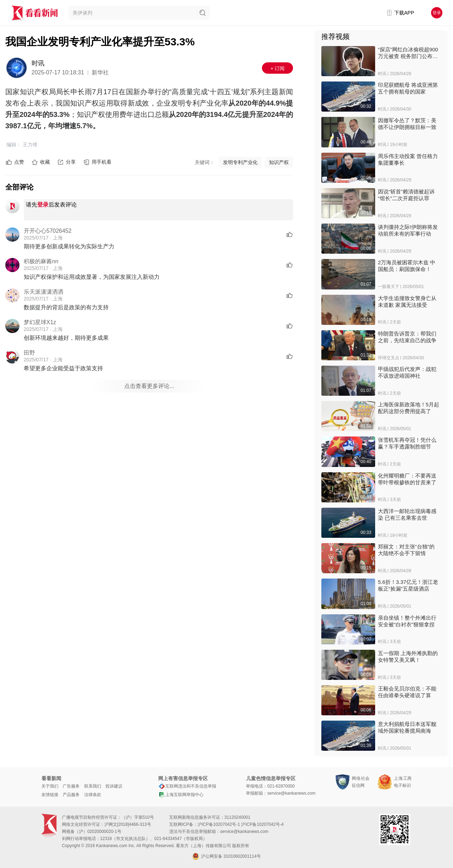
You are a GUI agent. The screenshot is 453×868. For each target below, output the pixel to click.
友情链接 (50, 795)
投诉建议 (114, 786)
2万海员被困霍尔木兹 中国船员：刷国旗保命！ (407, 266)
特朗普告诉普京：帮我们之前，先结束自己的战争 (407, 337)
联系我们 (93, 786)
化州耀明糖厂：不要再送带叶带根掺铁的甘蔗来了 (407, 479)
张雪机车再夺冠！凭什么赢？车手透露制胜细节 (407, 443)
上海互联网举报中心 (181, 795)
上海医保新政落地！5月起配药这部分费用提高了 (409, 408)
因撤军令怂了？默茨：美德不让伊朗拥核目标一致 (407, 124)
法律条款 (93, 795)
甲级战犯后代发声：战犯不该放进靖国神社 (407, 372)
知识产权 (279, 162)
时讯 (38, 63)
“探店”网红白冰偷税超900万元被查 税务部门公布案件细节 (408, 53)
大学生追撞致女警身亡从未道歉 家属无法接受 (407, 301)
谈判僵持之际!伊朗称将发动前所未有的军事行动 (408, 230)
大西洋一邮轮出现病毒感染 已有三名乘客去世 (407, 514)
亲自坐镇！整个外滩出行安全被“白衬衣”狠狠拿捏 (407, 621)
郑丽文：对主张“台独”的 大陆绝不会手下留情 (406, 550)
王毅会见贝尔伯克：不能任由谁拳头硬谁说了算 (407, 692)
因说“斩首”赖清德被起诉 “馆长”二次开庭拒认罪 (406, 195)
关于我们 (50, 786)
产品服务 (71, 795)
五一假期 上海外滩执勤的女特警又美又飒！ (408, 656)
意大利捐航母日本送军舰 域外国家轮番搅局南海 (407, 727)
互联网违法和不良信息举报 (187, 786)
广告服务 (71, 786)
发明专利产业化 (240, 162)
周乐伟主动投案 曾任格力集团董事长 (408, 159)
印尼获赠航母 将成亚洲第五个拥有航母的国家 (408, 88)
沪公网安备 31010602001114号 (226, 856)
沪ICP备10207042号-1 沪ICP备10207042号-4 (240, 824)
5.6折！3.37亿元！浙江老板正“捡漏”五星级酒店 (408, 585)
